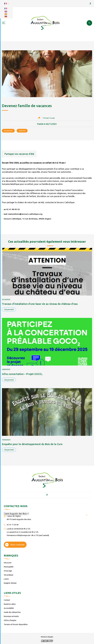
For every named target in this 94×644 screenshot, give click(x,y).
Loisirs (6, 579)
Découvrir (8, 563)
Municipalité (9, 567)
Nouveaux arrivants (11, 616)
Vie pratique (9, 575)
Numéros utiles (10, 604)
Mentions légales (47, 637)
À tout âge (8, 571)
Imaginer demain (10, 583)
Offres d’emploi (10, 620)
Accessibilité (9, 608)
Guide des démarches (12, 612)
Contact (7, 600)
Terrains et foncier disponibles (16, 624)
